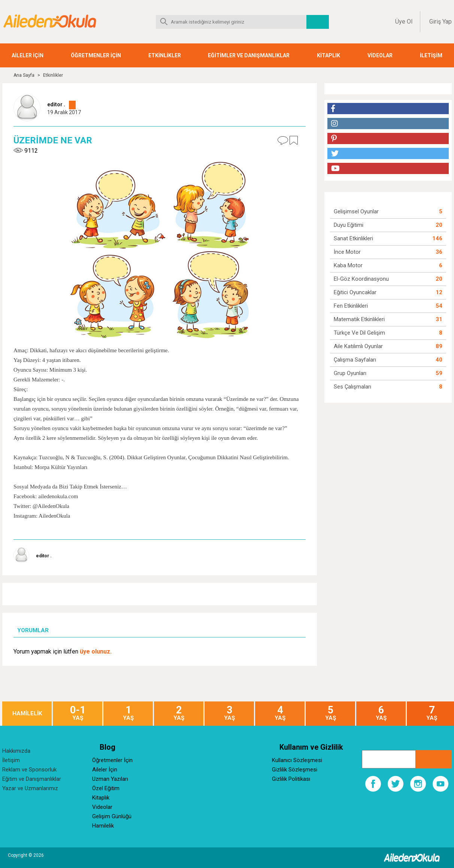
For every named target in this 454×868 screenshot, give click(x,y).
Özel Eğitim (106, 788)
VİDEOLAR (380, 55)
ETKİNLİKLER (165, 55)
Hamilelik (103, 826)
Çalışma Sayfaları (355, 360)
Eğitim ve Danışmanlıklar (32, 779)
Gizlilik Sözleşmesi (295, 770)
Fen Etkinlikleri (351, 306)
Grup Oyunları (350, 373)
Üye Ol (404, 22)
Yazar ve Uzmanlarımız (30, 788)
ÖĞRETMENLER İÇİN (96, 55)
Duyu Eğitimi (349, 225)
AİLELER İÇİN (28, 55)
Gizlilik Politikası (291, 779)
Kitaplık (101, 798)
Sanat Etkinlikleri (353, 238)
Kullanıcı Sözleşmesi (297, 760)
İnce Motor (347, 252)
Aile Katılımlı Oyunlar (358, 346)
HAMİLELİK (27, 714)
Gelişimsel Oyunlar (356, 211)
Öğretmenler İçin (112, 760)
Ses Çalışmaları (352, 387)
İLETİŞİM (431, 55)
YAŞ (78, 713)
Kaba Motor (348, 265)
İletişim (11, 760)
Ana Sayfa (24, 75)
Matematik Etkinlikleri (359, 319)
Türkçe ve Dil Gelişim (359, 333)
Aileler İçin (105, 770)
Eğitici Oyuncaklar (355, 292)
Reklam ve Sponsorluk (29, 770)
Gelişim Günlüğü (112, 816)
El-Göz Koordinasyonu (361, 279)
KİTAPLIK (329, 55)
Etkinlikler (53, 75)
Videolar (102, 807)
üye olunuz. (96, 651)
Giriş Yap (441, 22)
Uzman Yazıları (110, 779)
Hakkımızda (16, 751)
